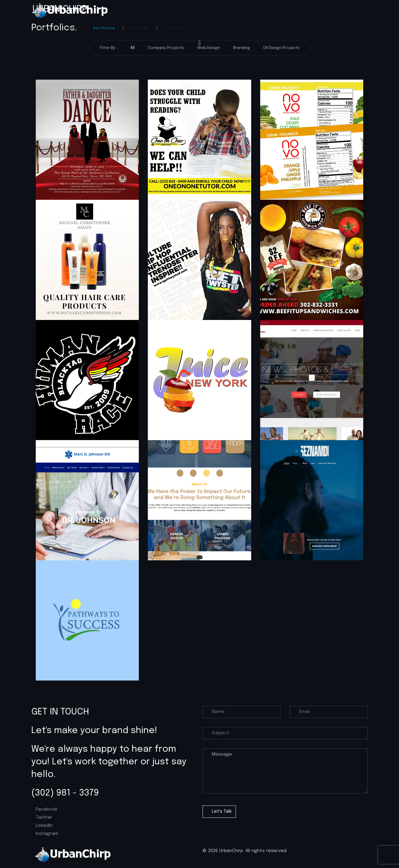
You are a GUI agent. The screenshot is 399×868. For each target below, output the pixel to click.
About (72, 29)
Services (140, 29)
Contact (173, 29)
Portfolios (104, 29)
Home (45, 29)
